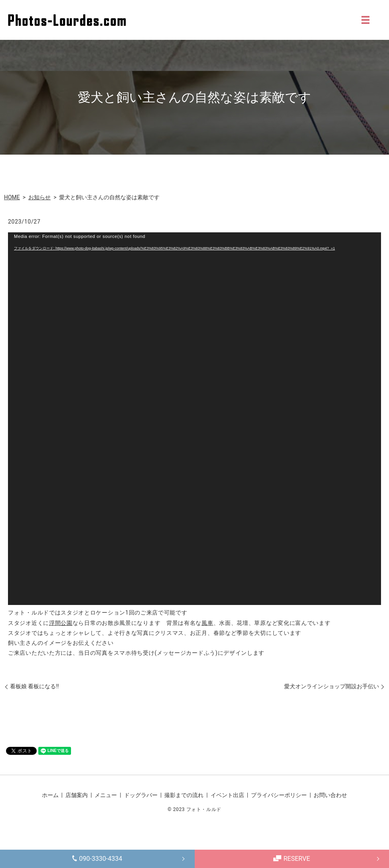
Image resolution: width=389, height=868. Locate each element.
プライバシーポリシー (279, 795)
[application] (194, 419)
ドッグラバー (141, 795)
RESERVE (292, 859)
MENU (365, 20)
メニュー (106, 795)
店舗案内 (77, 795)
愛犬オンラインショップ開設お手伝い (332, 686)
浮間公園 (61, 623)
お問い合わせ (330, 795)
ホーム (50, 795)
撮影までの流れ (184, 795)
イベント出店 (227, 795)
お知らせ (39, 197)
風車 (207, 623)
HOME (12, 197)
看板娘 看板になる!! (35, 686)
